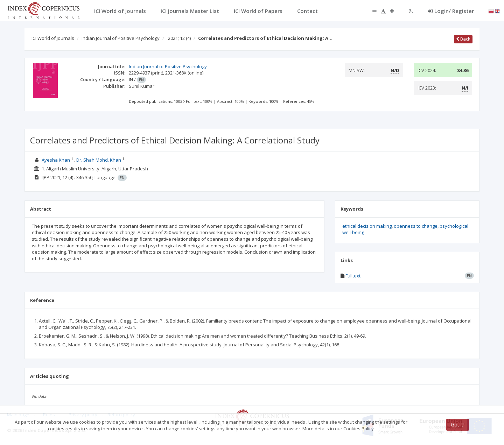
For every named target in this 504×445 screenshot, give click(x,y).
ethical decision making (367, 226)
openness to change (416, 226)
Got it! (458, 425)
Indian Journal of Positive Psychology (121, 38)
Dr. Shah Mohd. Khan (99, 160)
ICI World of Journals (53, 38)
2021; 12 (179, 38)
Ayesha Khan (56, 160)
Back (463, 39)
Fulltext (353, 276)
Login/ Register (451, 11)
